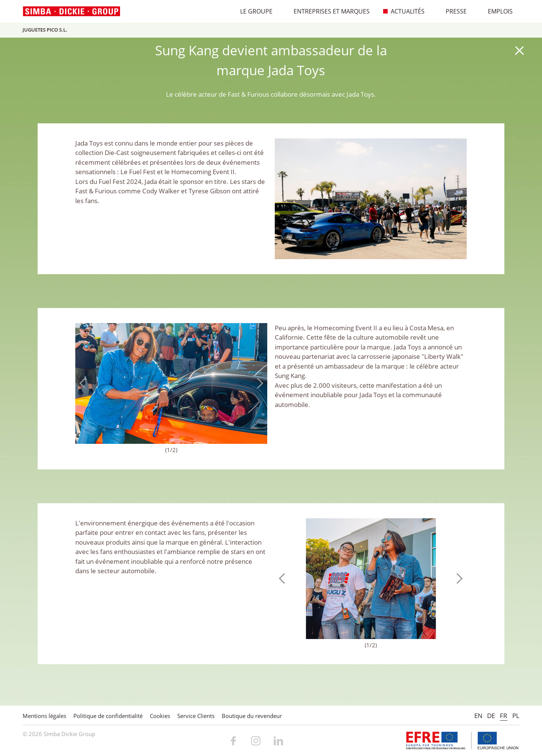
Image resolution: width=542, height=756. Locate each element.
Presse (452, 11)
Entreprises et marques (328, 11)
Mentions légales (44, 716)
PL (516, 716)
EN (478, 716)
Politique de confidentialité (108, 716)
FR (504, 716)
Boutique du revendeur (252, 716)
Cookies (160, 716)
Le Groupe (252, 11)
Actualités (404, 11)
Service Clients (196, 716)
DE (491, 716)
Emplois (496, 11)
